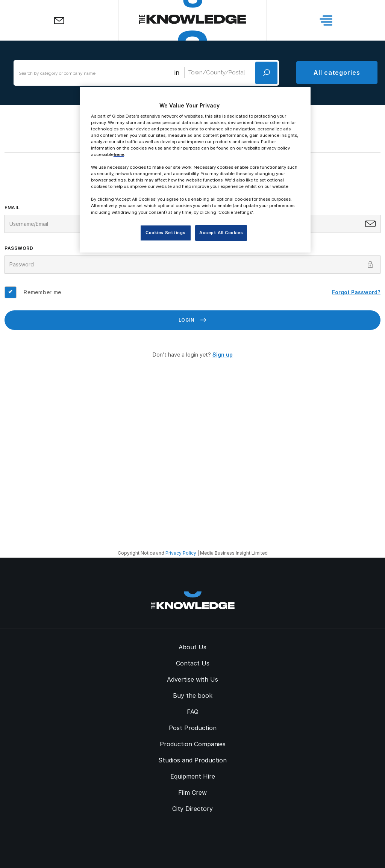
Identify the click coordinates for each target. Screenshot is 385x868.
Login (193, 320)
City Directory (192, 809)
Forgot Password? (356, 292)
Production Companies (193, 744)
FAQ (193, 712)
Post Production (193, 728)
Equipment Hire (193, 776)
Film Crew (192, 792)
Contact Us (193, 663)
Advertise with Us (192, 679)
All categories (337, 73)
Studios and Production (192, 760)
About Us (192, 647)
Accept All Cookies (221, 233)
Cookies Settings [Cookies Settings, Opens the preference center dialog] (165, 233)
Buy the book (193, 696)
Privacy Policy (181, 553)
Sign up (223, 355)
